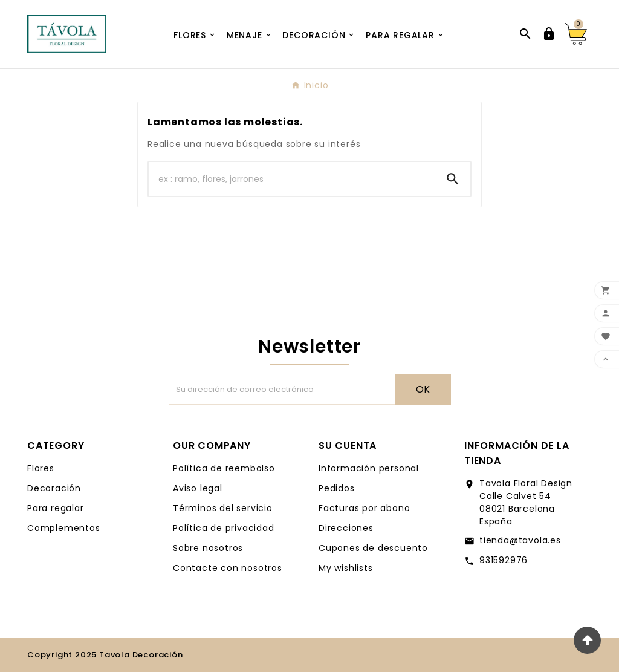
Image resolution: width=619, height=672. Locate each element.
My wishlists (346, 568)
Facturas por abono (364, 508)
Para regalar (56, 508)
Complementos (64, 528)
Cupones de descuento (373, 548)
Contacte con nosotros (228, 568)
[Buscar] (292, 179)
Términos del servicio (223, 508)
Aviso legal (198, 488)
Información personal (369, 468)
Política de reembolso (224, 468)
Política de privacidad (224, 528)
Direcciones (346, 528)
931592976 (504, 560)
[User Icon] (549, 34)
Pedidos (337, 488)
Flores (41, 468)
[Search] (453, 179)
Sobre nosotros (208, 548)
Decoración (54, 488)
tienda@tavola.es (520, 540)
